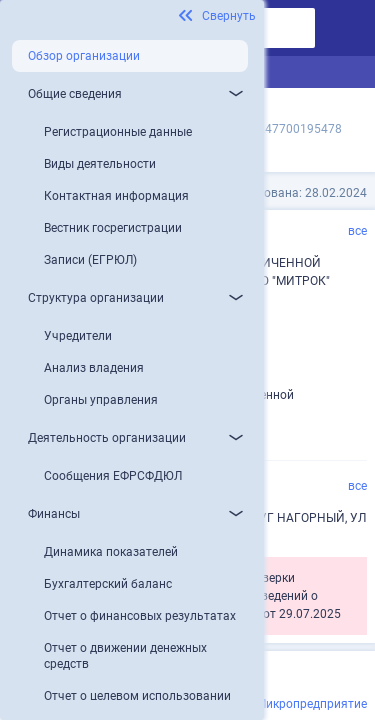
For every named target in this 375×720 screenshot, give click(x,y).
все (357, 231)
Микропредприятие (311, 704)
